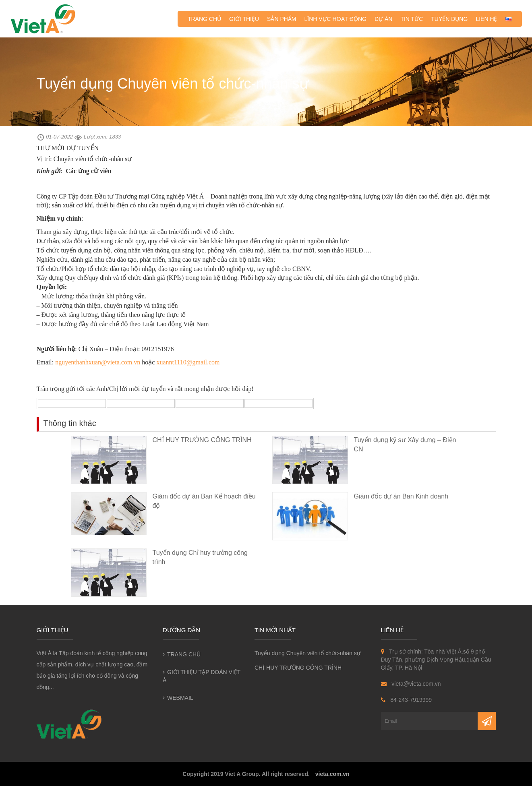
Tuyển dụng (449, 19)
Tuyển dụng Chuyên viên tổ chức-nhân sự (307, 653)
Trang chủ (204, 19)
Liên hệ (486, 19)
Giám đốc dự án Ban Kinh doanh (401, 496)
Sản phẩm (282, 19)
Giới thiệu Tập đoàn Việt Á (202, 676)
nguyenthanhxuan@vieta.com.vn (98, 362)
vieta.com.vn (332, 774)
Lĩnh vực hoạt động (335, 19)
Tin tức (412, 19)
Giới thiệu (244, 19)
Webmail (180, 698)
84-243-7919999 (407, 700)
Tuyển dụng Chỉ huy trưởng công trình (200, 557)
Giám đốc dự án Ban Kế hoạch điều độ (204, 501)
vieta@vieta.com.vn (411, 684)
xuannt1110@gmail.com (188, 362)
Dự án (383, 19)
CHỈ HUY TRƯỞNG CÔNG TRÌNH (202, 440)
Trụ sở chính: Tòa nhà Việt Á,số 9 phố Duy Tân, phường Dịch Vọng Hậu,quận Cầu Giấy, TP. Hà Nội (436, 660)
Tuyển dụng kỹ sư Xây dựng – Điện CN (405, 445)
